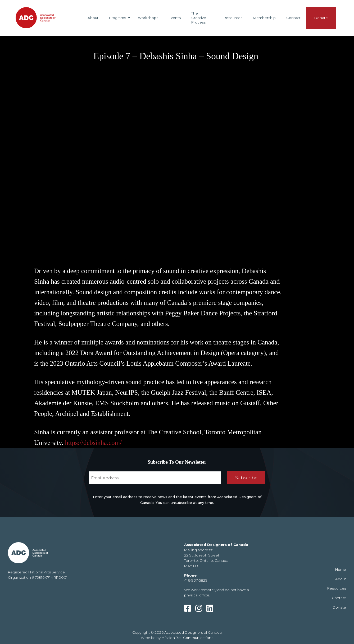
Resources (337, 588)
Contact (339, 598)
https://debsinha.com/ (93, 443)
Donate (339, 607)
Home (341, 569)
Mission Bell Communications (187, 638)
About (341, 579)
